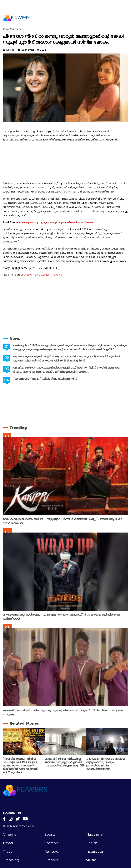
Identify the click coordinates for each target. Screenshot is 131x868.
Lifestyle (52, 860)
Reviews (51, 852)
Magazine (94, 834)
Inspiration (95, 852)
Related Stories (24, 723)
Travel (8, 852)
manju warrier (41, 275)
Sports (50, 834)
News (15, 338)
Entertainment (12, 29)
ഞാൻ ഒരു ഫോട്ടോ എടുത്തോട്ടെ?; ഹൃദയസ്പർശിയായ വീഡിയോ (56, 222)
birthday (26, 275)
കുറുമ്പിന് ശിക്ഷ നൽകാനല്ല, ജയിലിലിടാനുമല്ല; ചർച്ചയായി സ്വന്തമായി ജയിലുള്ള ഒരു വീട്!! (64, 762)
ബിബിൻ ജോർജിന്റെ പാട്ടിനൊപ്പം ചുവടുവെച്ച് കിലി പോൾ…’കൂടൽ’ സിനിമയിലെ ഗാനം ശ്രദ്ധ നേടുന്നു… (63, 713)
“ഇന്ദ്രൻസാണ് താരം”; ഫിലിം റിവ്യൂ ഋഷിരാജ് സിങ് (45, 379)
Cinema (10, 834)
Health (91, 843)
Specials (51, 843)
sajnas (10, 50)
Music (91, 860)
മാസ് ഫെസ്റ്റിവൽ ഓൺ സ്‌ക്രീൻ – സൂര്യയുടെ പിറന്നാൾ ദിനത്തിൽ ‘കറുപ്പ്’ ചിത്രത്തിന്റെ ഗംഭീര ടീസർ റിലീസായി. (63, 521)
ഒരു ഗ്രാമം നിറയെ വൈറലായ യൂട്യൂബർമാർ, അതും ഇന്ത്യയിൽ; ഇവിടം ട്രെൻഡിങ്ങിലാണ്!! (106, 764)
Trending (57, 275)
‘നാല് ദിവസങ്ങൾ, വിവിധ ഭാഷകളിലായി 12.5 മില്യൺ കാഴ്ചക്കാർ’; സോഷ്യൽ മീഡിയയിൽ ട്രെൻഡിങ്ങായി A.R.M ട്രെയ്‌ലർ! (21, 766)
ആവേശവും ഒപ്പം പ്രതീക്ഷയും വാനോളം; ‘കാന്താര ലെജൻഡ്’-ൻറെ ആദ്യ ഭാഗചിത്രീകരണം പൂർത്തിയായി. (62, 617)
